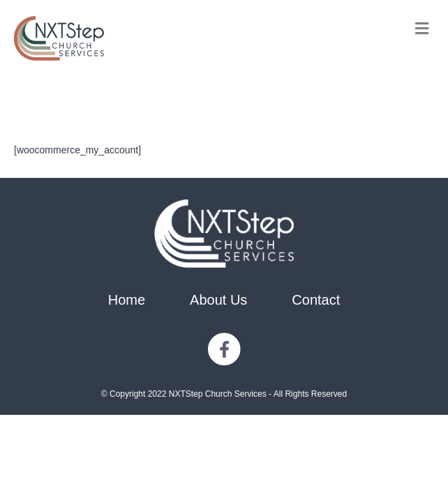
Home (127, 300)
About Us (218, 300)
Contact (316, 300)
